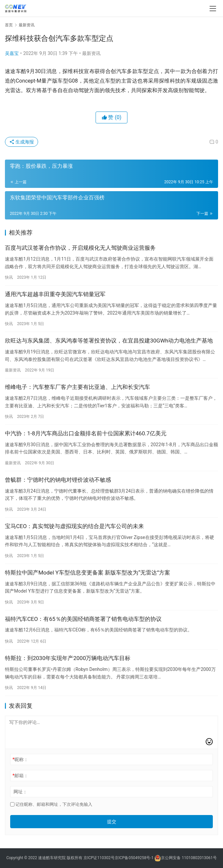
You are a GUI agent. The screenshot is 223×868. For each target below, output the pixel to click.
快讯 (9, 277)
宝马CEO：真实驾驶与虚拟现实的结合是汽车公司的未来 (74, 526)
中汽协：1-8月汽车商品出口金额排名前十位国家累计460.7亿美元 (86, 433)
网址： (20, 792)
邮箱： (20, 776)
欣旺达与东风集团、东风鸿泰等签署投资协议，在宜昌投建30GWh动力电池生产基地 (109, 341)
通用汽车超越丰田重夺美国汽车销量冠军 (55, 294)
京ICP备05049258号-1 (135, 858)
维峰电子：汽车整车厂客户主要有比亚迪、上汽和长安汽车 (78, 387)
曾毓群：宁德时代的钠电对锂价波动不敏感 (58, 480)
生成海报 (22, 142)
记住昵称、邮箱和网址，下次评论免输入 (51, 804)
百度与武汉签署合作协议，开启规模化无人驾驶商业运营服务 (80, 248)
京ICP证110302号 (99, 858)
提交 (112, 822)
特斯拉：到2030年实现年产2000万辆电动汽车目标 (68, 658)
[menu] (213, 9)
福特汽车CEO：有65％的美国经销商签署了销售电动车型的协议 (83, 619)
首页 (9, 25)
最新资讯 (91, 53)
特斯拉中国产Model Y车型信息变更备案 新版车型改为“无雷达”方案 (88, 573)
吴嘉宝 (12, 53)
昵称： (20, 759)
